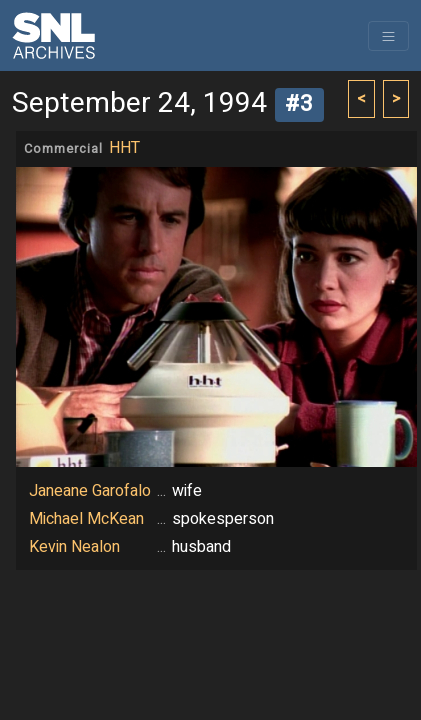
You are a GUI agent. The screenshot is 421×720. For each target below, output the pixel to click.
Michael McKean (86, 519)
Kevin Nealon (74, 547)
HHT (124, 148)
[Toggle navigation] (388, 36)
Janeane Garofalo (90, 491)
